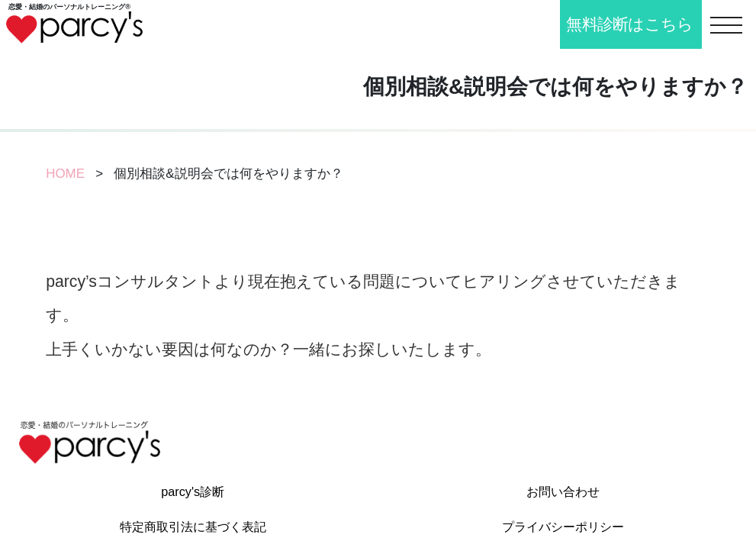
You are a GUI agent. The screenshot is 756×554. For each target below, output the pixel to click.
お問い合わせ (563, 491)
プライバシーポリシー (563, 527)
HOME (65, 174)
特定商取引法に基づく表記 (193, 527)
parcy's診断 (193, 491)
